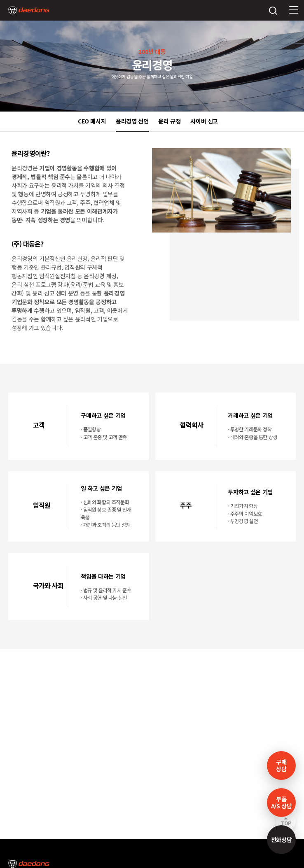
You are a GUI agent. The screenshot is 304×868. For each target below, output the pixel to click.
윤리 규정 (169, 121)
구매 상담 (281, 765)
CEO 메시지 (92, 121)
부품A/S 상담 (282, 802)
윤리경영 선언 (132, 121)
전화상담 (282, 840)
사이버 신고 (204, 121)
